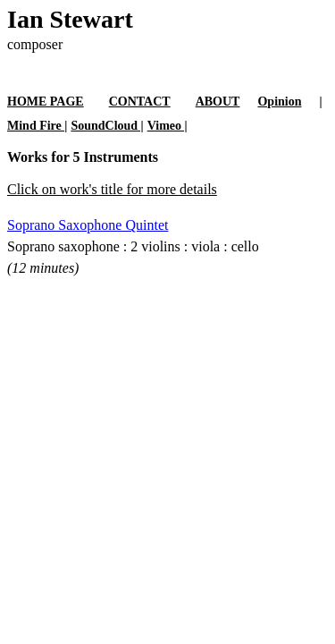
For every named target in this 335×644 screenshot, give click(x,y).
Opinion (279, 102)
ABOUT (218, 102)
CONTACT (140, 102)
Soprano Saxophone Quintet (88, 225)
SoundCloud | (107, 126)
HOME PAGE (46, 102)
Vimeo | (167, 126)
